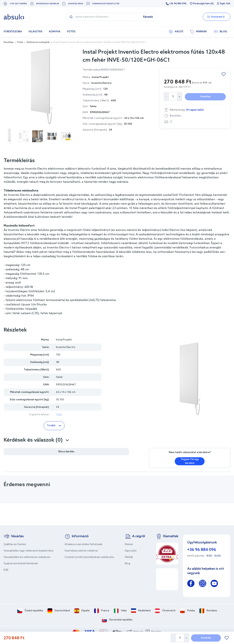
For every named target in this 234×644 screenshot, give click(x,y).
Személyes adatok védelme (81, 551)
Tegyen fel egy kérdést (190, 461)
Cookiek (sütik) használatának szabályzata (89, 557)
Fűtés (20, 42)
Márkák (129, 557)
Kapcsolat (131, 551)
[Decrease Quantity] (173, 638)
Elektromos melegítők (38, 42)
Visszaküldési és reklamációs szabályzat (27, 557)
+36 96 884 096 (178, 4)
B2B (6, 570)
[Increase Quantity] (187, 638)
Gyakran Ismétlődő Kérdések (21, 564)
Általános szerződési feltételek (83, 544)
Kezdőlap (9, 42)
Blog (128, 564)
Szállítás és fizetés (15, 544)
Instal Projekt (64, 340)
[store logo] (14, 17)
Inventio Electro (101, 83)
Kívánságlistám (202, 4)
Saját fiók (225, 4)
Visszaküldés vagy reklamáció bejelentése (29, 551)
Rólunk (129, 544)
